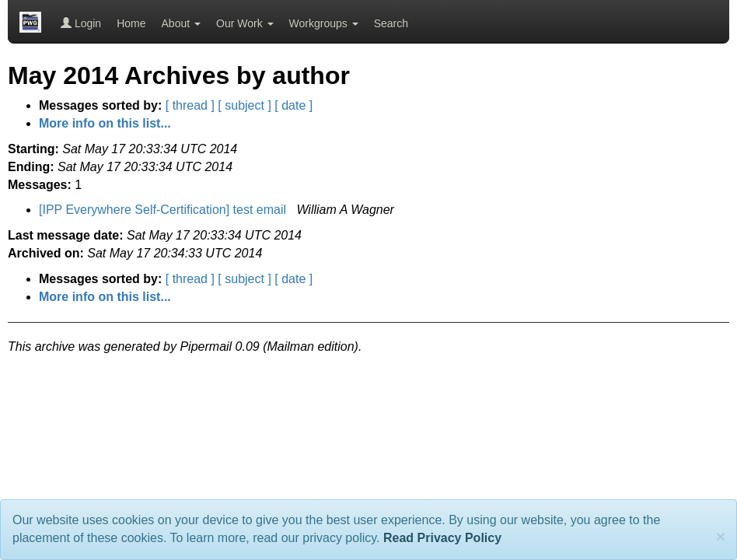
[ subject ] (244, 105)
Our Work (245, 23)
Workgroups (324, 23)
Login (81, 23)
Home (131, 23)
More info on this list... (105, 123)
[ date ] (293, 105)
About (181, 23)
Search (391, 23)
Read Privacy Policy (442, 538)
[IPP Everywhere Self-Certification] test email (164, 210)
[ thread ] (190, 105)
